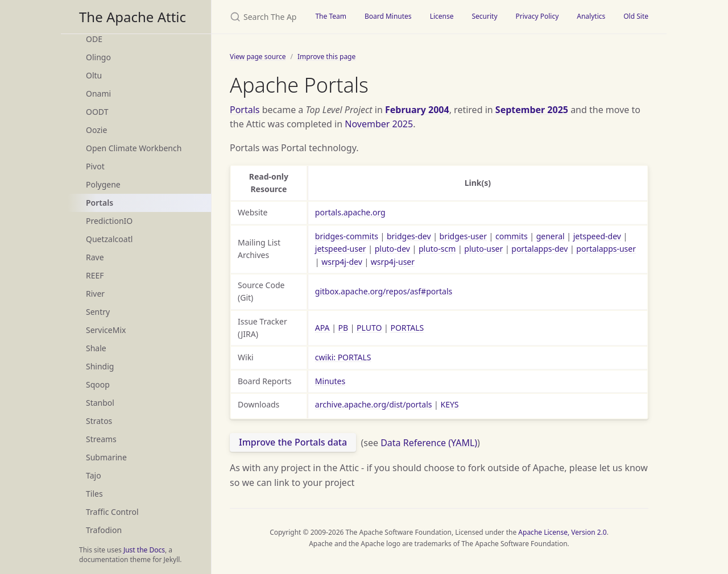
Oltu (94, 75)
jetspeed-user (341, 249)
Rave (95, 257)
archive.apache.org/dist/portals (374, 404)
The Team (331, 16)
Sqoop (98, 384)
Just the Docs (144, 550)
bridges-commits (347, 236)
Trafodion (104, 530)
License (442, 16)
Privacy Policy (537, 16)
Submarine (106, 457)
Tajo (94, 475)
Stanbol (100, 403)
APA (322, 328)
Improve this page (326, 57)
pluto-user (483, 249)
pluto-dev (392, 249)
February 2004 (417, 110)
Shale (96, 348)
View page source (258, 57)
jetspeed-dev (597, 236)
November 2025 (379, 124)
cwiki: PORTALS (343, 357)
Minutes (330, 381)
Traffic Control (112, 512)
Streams (101, 439)
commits (512, 236)
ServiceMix (106, 330)
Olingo (98, 57)
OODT (97, 112)
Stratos (99, 421)
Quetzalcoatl (109, 239)
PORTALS (407, 328)
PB (344, 328)
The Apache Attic (133, 17)
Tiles (94, 494)
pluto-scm (437, 249)
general (551, 236)
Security (484, 16)
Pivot (95, 166)
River (95, 294)
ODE (94, 39)
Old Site (636, 16)
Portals (100, 203)
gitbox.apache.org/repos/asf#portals (384, 291)
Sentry (98, 312)
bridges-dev (409, 236)
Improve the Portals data (293, 442)
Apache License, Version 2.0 (562, 532)
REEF (95, 275)
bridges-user (463, 236)
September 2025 (532, 110)
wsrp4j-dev (342, 262)
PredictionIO (109, 221)
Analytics (591, 16)
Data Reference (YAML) (429, 442)
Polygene (103, 184)
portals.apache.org (350, 212)
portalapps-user (606, 249)
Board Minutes (388, 16)
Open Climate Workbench (134, 148)
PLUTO (369, 328)
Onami (98, 93)
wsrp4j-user (393, 262)
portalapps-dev (539, 249)
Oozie (96, 130)
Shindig (100, 366)
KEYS (449, 404)
